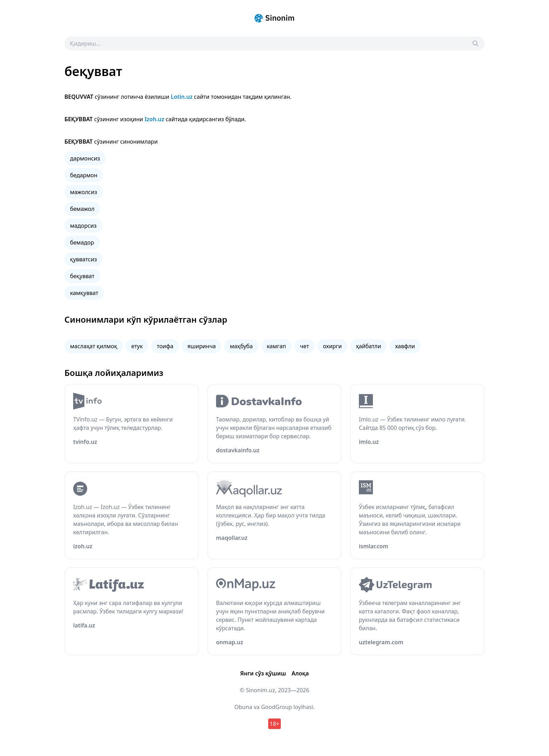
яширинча (201, 346)
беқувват (82, 276)
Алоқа (300, 673)
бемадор (82, 242)
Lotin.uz (182, 97)
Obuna (243, 707)
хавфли (405, 346)
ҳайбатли (368, 346)
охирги (332, 346)
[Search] (475, 43)
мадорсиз (83, 226)
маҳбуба (241, 346)
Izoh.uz (154, 119)
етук (137, 346)
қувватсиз (84, 259)
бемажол (82, 209)
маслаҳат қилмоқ (94, 346)
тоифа (165, 346)
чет (305, 346)
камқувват (84, 293)
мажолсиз (84, 192)
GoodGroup (277, 707)
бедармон (84, 175)
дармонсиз (85, 158)
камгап (276, 346)
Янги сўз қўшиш (263, 673)
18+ (274, 724)
